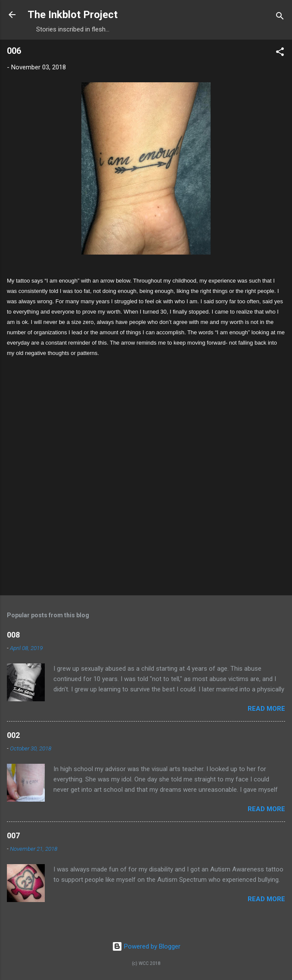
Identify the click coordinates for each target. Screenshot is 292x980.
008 (13, 635)
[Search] (280, 17)
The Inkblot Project (73, 15)
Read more (266, 709)
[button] (280, 53)
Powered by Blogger (146, 946)
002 (13, 735)
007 (13, 835)
